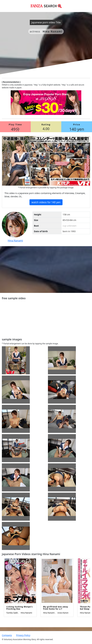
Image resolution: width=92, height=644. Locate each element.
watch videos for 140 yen (46, 202)
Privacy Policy (23, 635)
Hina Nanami (15, 241)
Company (7, 635)
